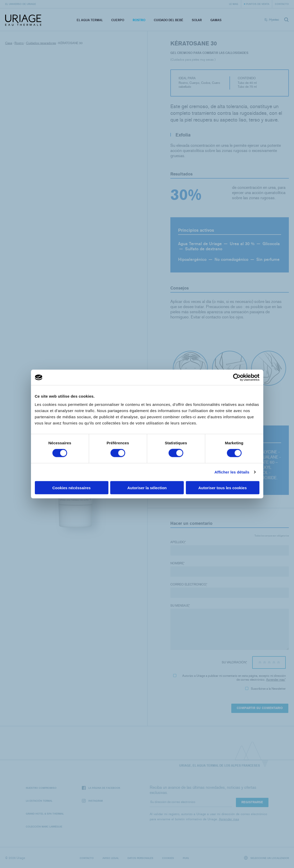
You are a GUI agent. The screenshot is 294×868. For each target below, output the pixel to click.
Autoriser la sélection (147, 488)
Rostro (139, 20)
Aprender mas (275, 680)
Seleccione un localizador (267, 858)
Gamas (216, 20)
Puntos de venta (258, 4)
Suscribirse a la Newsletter (265, 689)
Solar (197, 20)
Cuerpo (118, 20)
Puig (186, 858)
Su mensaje (180, 606)
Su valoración (234, 662)
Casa (9, 43)
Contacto (282, 4)
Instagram (92, 801)
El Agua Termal (90, 20)
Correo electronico (189, 584)
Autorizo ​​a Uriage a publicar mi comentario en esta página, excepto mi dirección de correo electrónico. (229, 678)
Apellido (178, 542)
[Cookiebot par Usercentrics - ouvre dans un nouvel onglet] (237, 377)
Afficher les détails (232, 472)
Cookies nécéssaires (71, 488)
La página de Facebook (101, 788)
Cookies (168, 858)
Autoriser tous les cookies (223, 488)
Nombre (177, 563)
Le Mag (234, 4)
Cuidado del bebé (169, 20)
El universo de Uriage (21, 4)
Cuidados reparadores (41, 43)
